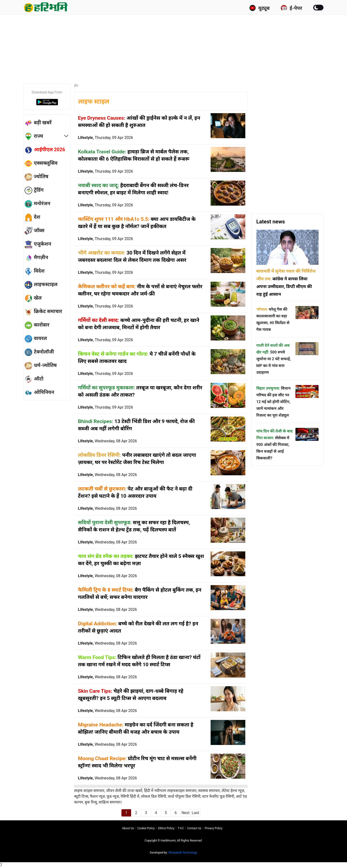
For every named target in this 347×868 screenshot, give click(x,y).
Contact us (194, 828)
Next (185, 813)
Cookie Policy (146, 828)
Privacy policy (214, 828)
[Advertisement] (173, 47)
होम (76, 86)
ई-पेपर (291, 8)
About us (128, 828)
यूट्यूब (259, 8)
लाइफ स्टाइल (94, 101)
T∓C (181, 828)
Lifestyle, (106, 138)
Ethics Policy (166, 828)
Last (196, 813)
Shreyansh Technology (183, 853)
